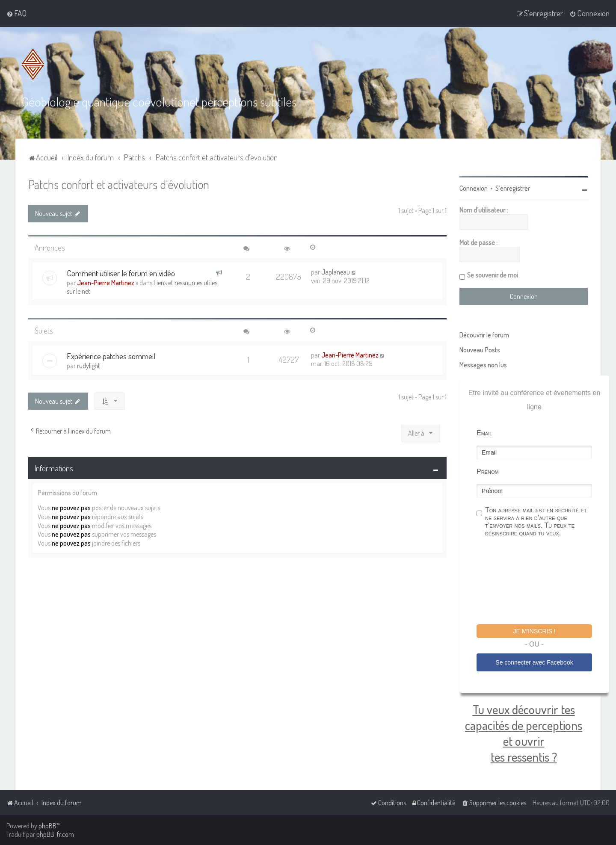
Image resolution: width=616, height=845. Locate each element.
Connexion (474, 188)
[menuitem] (16, 13)
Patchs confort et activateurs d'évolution (119, 184)
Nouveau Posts (480, 350)
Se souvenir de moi (493, 275)
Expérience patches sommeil (111, 356)
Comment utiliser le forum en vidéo (121, 273)
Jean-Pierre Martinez (106, 283)
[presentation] (542, 582)
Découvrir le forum (484, 335)
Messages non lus (483, 365)
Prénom (488, 471)
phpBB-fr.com (55, 834)
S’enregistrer (513, 188)
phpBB (47, 826)
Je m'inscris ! (534, 631)
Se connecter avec (534, 662)
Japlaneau (336, 272)
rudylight (89, 366)
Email (484, 433)
